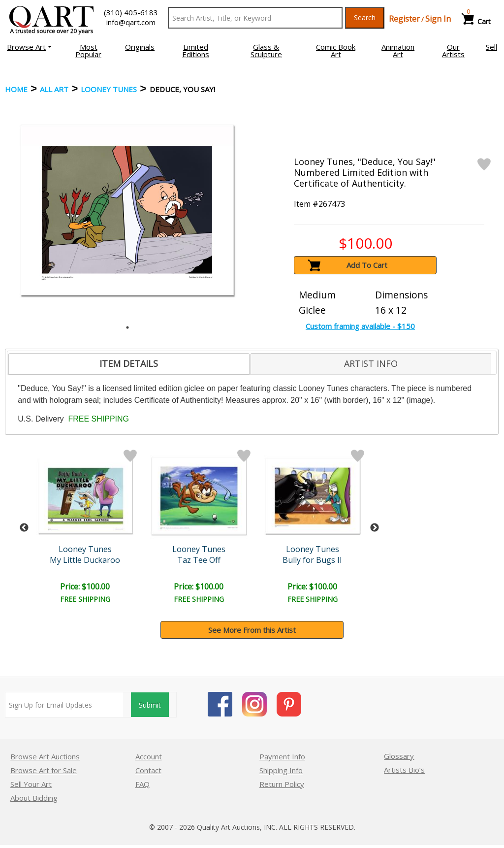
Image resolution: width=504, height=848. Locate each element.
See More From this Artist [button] (252, 630)
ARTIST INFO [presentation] (371, 363)
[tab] (129, 364)
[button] (29, 47)
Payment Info (282, 756)
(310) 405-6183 (131, 12)
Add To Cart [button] (367, 265)
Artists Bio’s (404, 770)
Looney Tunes (109, 89)
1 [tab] (127, 327)
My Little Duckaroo (85, 560)
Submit (150, 705)
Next (375, 528)
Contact (148, 770)
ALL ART (54, 89)
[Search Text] (255, 18)
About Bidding (34, 798)
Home (16, 89)
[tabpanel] (127, 210)
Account (149, 756)
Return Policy (282, 784)
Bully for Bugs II (312, 560)
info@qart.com (131, 22)
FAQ (142, 784)
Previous (24, 528)
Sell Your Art (31, 784)
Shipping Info (281, 770)
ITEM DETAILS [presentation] (129, 363)
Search (365, 17)
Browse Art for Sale (44, 770)
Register (404, 19)
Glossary (399, 756)
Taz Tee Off (199, 560)
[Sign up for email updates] (64, 705)
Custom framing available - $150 (360, 326)
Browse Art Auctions (45, 756)
